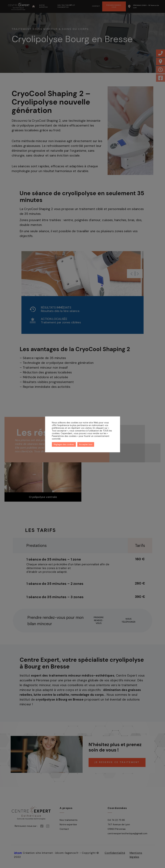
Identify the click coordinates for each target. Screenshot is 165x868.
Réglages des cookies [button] (64, 444)
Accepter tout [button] (86, 444)
